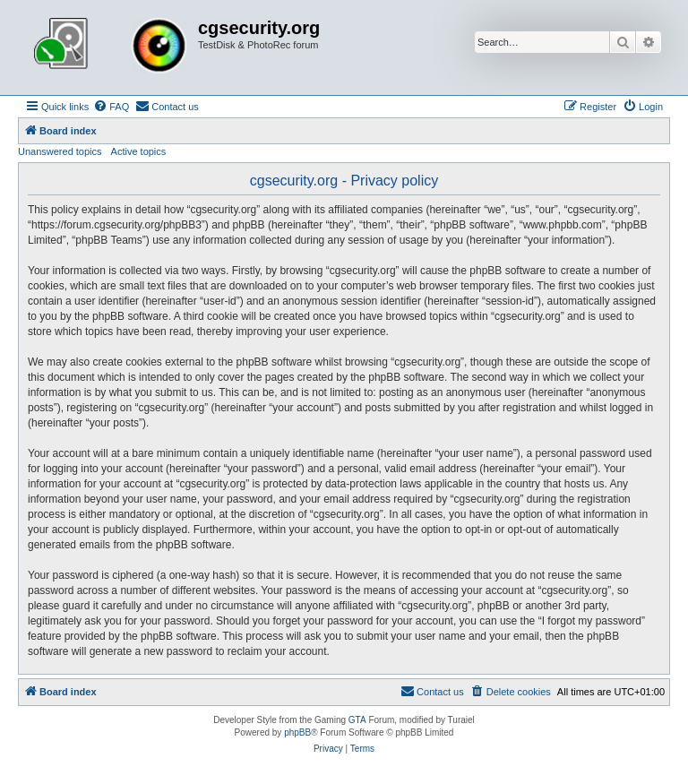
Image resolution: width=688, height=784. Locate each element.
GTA (357, 720)
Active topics (139, 151)
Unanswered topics (60, 151)
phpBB (297, 732)
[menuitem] (111, 107)
